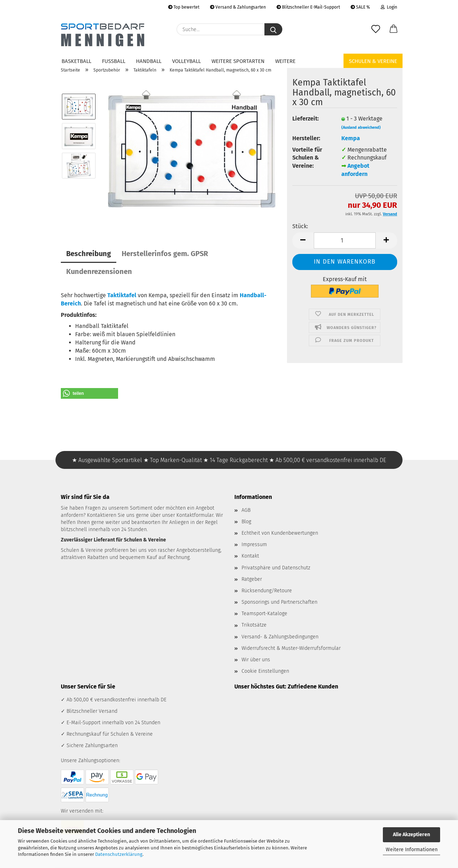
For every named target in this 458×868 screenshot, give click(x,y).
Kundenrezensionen (99, 271)
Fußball (114, 61)
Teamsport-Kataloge (264, 614)
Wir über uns (256, 660)
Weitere (285, 61)
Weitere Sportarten (238, 61)
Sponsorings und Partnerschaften (279, 602)
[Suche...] (273, 29)
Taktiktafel (122, 295)
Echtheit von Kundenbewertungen (280, 533)
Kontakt (250, 556)
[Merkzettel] (376, 29)
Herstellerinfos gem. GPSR (165, 254)
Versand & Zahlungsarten (238, 7)
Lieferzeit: (306, 119)
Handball (149, 61)
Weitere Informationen (412, 850)
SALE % (360, 7)
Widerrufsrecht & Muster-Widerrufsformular (291, 648)
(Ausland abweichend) (361, 127)
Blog (246, 522)
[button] (394, 29)
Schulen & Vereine (373, 61)
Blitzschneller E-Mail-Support (308, 7)
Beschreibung (89, 254)
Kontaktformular (195, 515)
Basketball (76, 61)
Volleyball (186, 61)
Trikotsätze (254, 625)
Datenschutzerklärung (119, 854)
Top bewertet (184, 7)
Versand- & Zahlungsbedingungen (280, 637)
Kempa (351, 138)
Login (389, 7)
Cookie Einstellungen (265, 671)
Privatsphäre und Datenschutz (276, 568)
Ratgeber (252, 579)
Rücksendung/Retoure (267, 591)
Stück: (300, 226)
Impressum (254, 545)
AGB (246, 510)
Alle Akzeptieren (411, 835)
